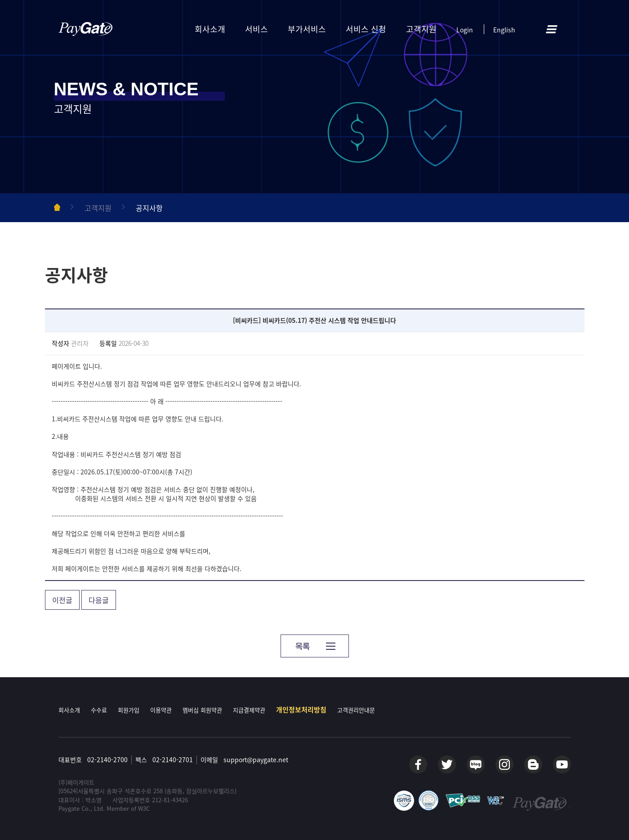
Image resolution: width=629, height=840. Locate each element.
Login (465, 30)
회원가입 (129, 710)
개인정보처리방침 (301, 710)
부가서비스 (307, 29)
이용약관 (161, 710)
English (504, 30)
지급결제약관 (249, 710)
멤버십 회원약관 (202, 710)
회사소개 (210, 29)
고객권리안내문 (356, 710)
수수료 (99, 710)
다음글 (99, 600)
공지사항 (149, 208)
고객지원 (421, 29)
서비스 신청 (366, 29)
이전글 (62, 600)
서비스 (257, 29)
